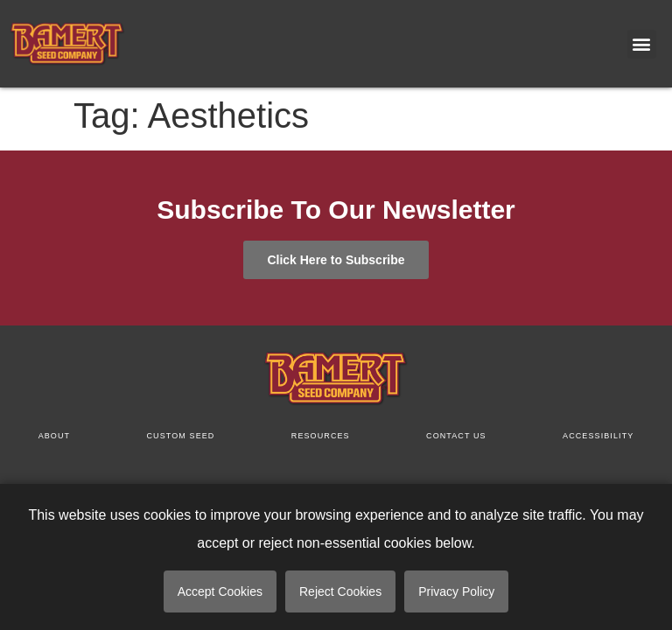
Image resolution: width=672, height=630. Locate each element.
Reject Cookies (340, 591)
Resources (321, 436)
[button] (642, 44)
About (55, 436)
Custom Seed (181, 436)
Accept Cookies (220, 591)
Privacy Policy (456, 591)
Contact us (456, 436)
